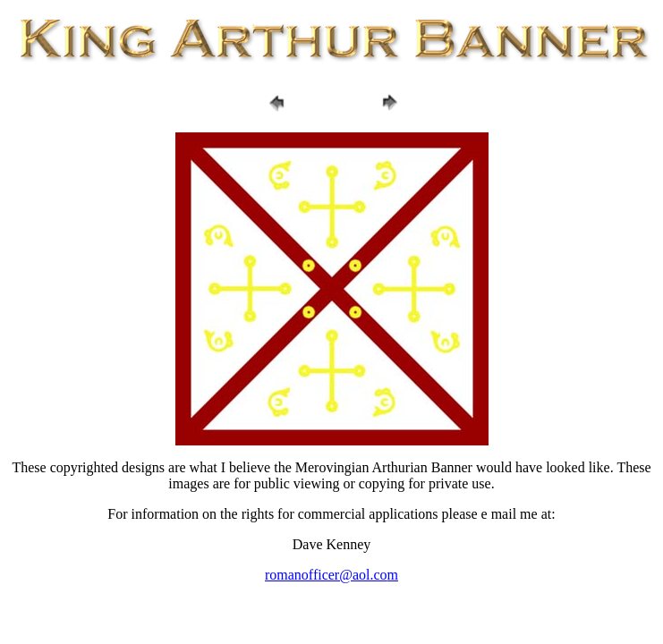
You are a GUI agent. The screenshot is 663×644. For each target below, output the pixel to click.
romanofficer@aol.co (326, 575)
